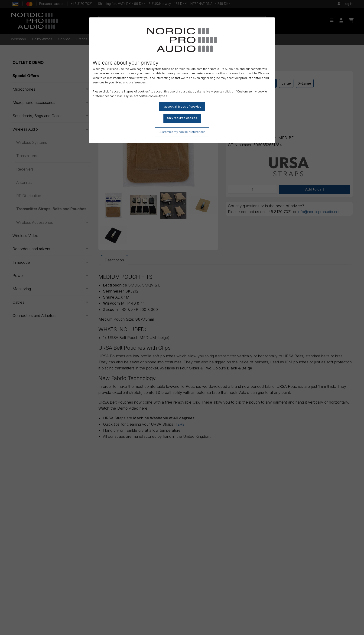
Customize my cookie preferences (182, 132)
